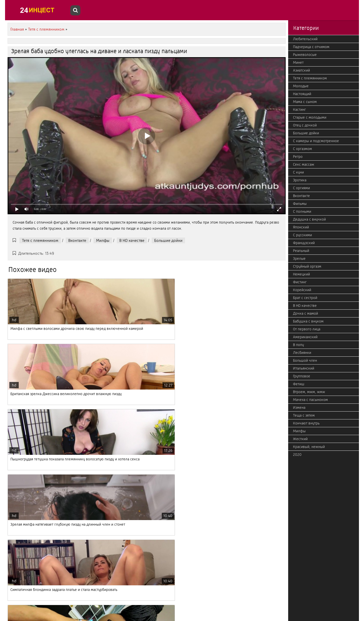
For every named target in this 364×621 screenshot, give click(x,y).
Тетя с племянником (40, 240)
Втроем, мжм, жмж (309, 392)
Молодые (301, 86)
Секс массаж (304, 164)
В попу (298, 345)
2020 (297, 455)
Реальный (301, 251)
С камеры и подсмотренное (316, 141)
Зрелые (299, 259)
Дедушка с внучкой (309, 219)
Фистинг (300, 282)
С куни (298, 172)
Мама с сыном (305, 102)
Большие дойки (168, 240)
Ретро (298, 157)
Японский (301, 227)
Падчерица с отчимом (311, 47)
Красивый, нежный (309, 447)
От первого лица (307, 329)
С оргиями (301, 188)
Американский (305, 337)
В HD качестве (132, 240)
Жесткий (300, 439)
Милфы (103, 240)
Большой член (305, 360)
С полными (302, 211)
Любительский (305, 39)
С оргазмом (302, 149)
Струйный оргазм (307, 266)
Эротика (300, 180)
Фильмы (300, 204)
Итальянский (304, 368)
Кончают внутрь (306, 423)
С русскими (302, 235)
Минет (298, 62)
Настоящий (302, 94)
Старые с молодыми (310, 117)
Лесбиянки (302, 353)
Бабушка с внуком (308, 321)
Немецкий (301, 274)
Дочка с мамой (305, 313)
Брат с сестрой (305, 298)
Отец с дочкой (305, 125)
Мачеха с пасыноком (310, 400)
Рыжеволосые (305, 55)
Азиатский (301, 70)
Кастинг (299, 110)
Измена (299, 408)
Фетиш (299, 384)
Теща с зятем (304, 415)
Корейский (302, 290)
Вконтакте (77, 240)
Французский (304, 243)
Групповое (302, 376)
